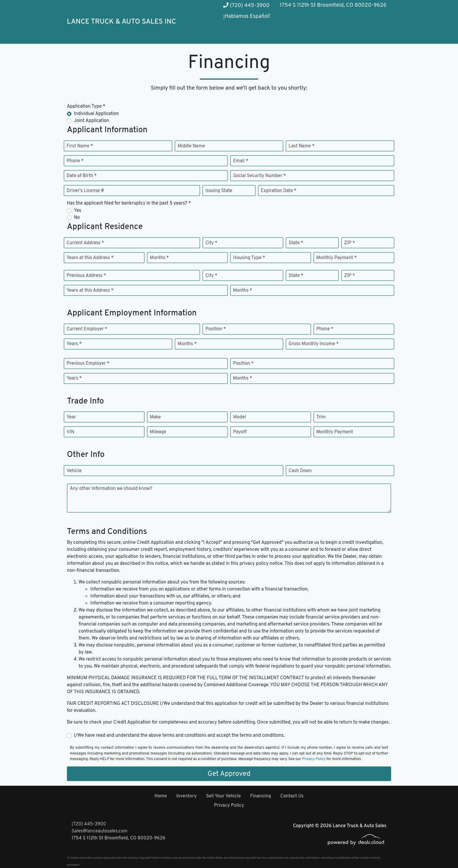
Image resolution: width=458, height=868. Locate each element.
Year (71, 417)
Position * (216, 329)
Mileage (158, 432)
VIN (70, 432)
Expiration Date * (279, 191)
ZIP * (349, 243)
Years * (74, 344)
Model (240, 417)
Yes (78, 211)
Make (155, 417)
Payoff (240, 432)
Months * (159, 258)
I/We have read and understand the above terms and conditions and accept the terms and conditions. (179, 736)
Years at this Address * (90, 258)
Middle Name (191, 146)
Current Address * (85, 243)
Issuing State (219, 191)
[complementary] (440, 850)
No (77, 218)
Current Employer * (87, 329)
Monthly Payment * (336, 258)
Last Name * (302, 146)
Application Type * (86, 106)
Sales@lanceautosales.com (99, 831)
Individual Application (96, 114)
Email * (241, 161)
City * (211, 243)
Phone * (75, 161)
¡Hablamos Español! (247, 16)
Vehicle (74, 471)
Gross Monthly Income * (314, 344)
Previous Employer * (88, 364)
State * (296, 243)
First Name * (80, 146)
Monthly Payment (335, 432)
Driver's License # (85, 191)
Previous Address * (86, 276)
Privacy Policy (314, 759)
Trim (321, 417)
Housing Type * (249, 258)
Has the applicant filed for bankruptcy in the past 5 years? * (129, 203)
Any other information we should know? (111, 489)
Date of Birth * (82, 176)
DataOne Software (162, 858)
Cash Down (300, 471)
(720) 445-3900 (246, 6)
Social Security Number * (260, 176)
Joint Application (91, 121)
